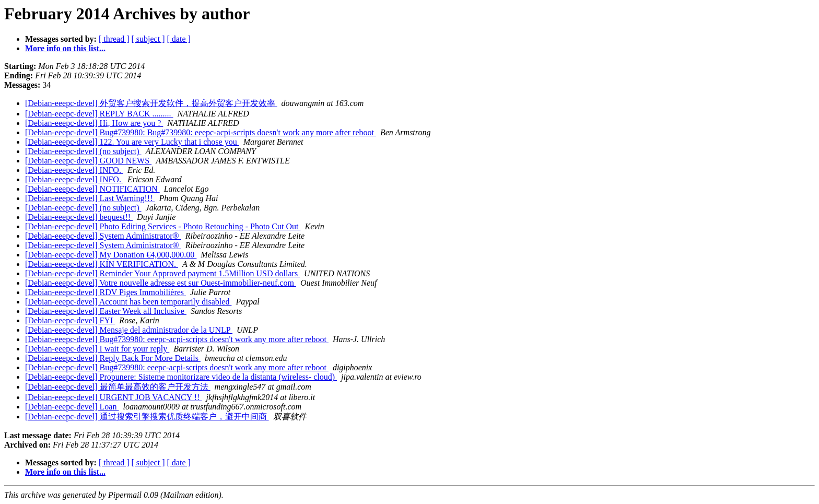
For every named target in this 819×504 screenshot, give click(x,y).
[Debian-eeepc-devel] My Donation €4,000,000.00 (111, 255)
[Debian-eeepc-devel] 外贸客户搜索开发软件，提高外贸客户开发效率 (151, 103)
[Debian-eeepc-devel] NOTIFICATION (92, 189)
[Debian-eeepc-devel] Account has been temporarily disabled (128, 302)
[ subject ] (148, 39)
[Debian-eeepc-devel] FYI (70, 320)
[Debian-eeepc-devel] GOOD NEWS (88, 161)
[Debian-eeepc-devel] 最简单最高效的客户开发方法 (118, 387)
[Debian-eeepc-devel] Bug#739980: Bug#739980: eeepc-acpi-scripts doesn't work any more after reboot (201, 132)
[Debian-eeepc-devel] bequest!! (79, 217)
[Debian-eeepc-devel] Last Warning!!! (90, 198)
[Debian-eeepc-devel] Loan (72, 407)
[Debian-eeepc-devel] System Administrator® (103, 236)
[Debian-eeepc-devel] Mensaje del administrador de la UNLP (129, 330)
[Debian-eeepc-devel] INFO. (74, 170)
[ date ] (179, 39)
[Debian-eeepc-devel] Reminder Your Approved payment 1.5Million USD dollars (162, 273)
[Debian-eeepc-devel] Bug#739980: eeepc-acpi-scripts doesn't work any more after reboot (177, 339)
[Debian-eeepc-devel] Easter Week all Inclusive (106, 311)
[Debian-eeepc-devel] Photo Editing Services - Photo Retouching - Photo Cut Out (163, 226)
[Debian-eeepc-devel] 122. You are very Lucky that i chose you (132, 142)
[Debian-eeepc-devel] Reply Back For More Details (113, 358)
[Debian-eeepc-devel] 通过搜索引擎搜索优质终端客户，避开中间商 (147, 417)
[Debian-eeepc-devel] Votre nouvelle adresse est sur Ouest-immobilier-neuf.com (161, 283)
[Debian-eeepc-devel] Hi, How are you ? (94, 123)
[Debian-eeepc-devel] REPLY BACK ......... (99, 114)
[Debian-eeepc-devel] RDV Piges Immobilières (106, 292)
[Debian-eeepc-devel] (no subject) (83, 151)
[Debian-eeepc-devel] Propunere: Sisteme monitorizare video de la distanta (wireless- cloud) (181, 377)
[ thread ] (114, 39)
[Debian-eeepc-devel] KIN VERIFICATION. (102, 264)
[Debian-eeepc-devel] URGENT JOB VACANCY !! (113, 397)
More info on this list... (65, 48)
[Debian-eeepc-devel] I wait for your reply (97, 349)
